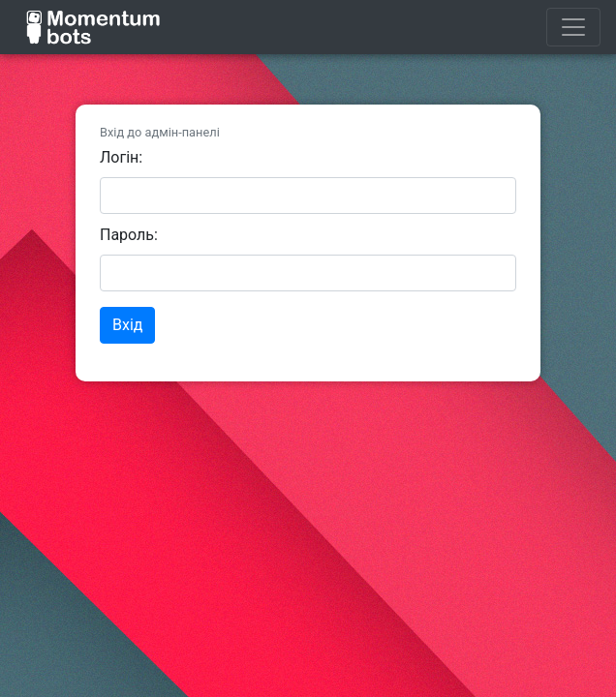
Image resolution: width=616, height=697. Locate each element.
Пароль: (129, 235)
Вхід (127, 325)
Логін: (121, 157)
